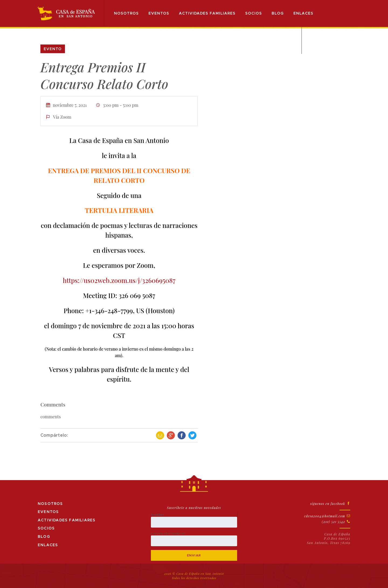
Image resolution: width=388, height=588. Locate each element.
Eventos (160, 13)
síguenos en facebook (330, 504)
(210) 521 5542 (336, 522)
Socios (254, 13)
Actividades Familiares (208, 13)
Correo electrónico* (194, 539)
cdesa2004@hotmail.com (327, 516)
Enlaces (304, 13)
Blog (278, 13)
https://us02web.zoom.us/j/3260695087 (119, 280)
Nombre (194, 520)
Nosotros (127, 13)
